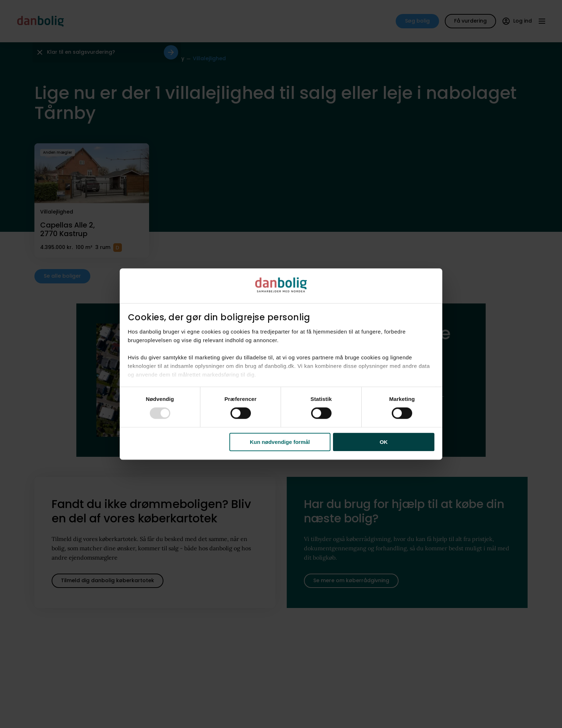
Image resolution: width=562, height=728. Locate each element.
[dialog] (281, 364)
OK (384, 442)
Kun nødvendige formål (280, 442)
